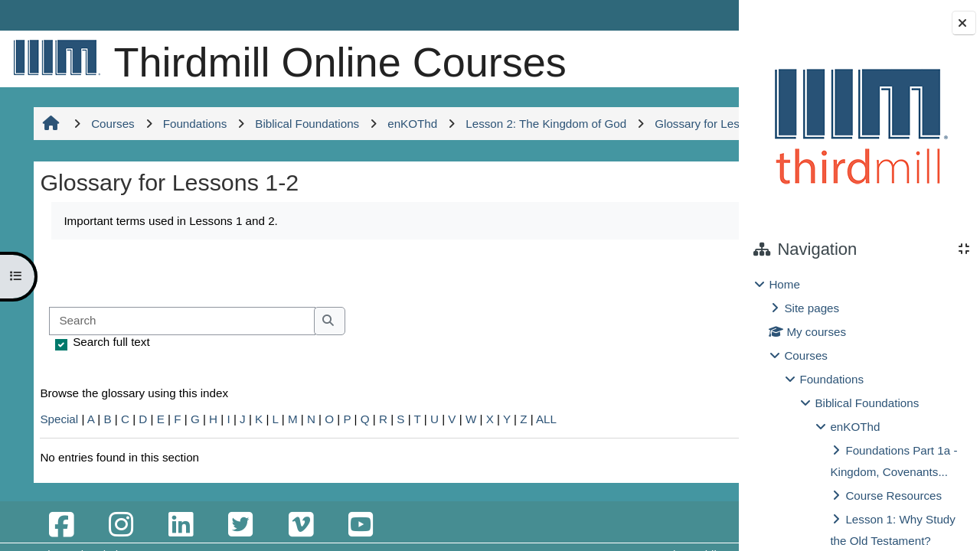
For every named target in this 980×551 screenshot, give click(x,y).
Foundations (831, 379)
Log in (694, 15)
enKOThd (855, 427)
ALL (544, 502)
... (689, 354)
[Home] (54, 57)
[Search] (180, 404)
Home (784, 284)
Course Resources (893, 496)
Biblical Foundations (867, 403)
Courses (806, 355)
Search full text (109, 424)
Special (57, 502)
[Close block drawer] (964, 23)
